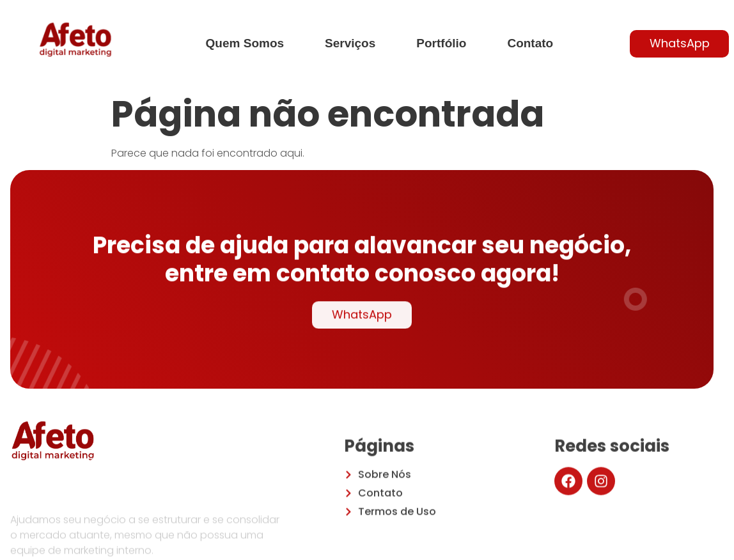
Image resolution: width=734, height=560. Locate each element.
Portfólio (441, 43)
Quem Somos (245, 43)
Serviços (350, 43)
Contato (530, 43)
